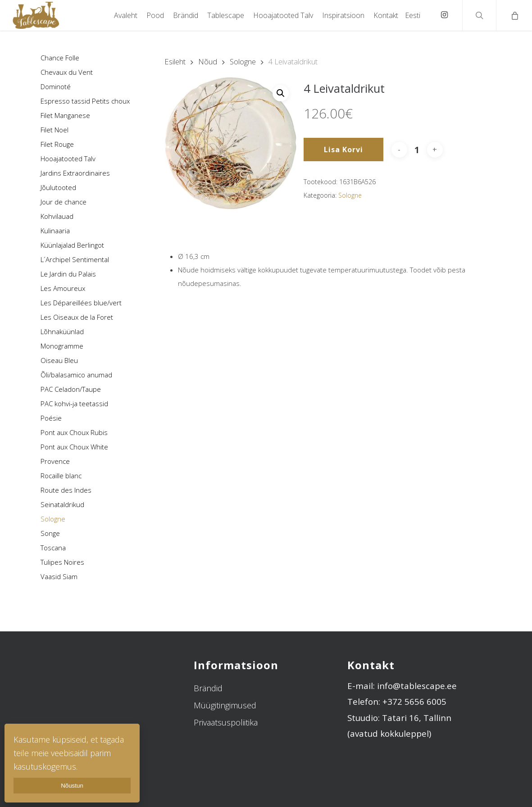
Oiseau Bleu (59, 360)
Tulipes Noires (62, 562)
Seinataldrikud (62, 504)
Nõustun (72, 786)
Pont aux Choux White (74, 447)
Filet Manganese (65, 115)
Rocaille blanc (61, 476)
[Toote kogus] (417, 150)
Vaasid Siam (59, 576)
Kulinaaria (55, 231)
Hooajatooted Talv (68, 159)
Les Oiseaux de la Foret (77, 317)
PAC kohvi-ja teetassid (74, 403)
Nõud (208, 61)
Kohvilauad (57, 216)
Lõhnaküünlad (62, 331)
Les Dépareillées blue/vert (81, 303)
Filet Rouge (57, 144)
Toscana (53, 548)
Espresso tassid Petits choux (85, 101)
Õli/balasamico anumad (76, 375)
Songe (50, 533)
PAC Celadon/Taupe (71, 389)
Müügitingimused (225, 705)
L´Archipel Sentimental (75, 259)
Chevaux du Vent (67, 72)
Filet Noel (55, 130)
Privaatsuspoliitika (226, 722)
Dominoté (56, 86)
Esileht (175, 61)
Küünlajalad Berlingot (72, 245)
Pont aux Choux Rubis (74, 432)
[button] (281, 93)
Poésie (51, 418)
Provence (55, 461)
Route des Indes (66, 490)
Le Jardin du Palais (68, 274)
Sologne (53, 519)
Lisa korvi (343, 150)
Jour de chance (64, 202)
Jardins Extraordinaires (75, 173)
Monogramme (62, 346)
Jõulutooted (58, 187)
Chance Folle (60, 58)
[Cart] (514, 15)
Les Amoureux (63, 288)
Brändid (208, 688)
